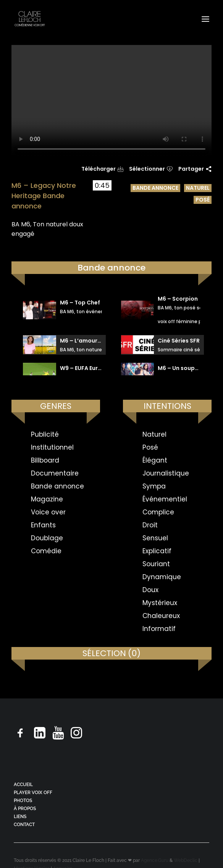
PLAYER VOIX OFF (33, 793)
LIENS (20, 817)
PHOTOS (23, 801)
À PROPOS (25, 809)
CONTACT (24, 825)
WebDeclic (186, 860)
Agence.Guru (155, 860)
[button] (205, 19)
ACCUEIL (23, 785)
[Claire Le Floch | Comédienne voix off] (30, 19)
